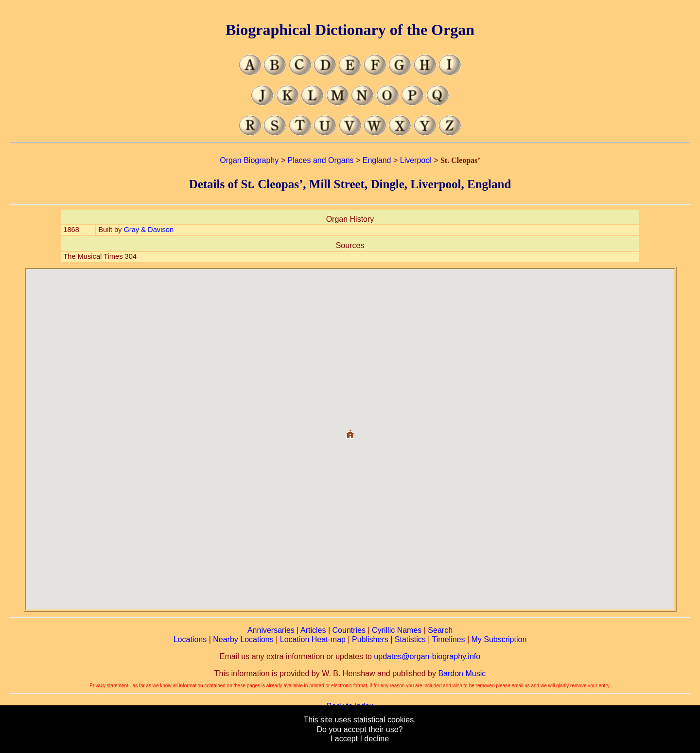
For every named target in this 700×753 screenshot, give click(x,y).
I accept (344, 739)
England (377, 160)
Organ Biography (249, 160)
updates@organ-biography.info (427, 656)
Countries (349, 630)
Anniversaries (271, 630)
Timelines (449, 639)
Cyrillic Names (397, 630)
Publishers (370, 639)
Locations (190, 639)
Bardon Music (462, 673)
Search (440, 630)
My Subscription (499, 639)
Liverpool (416, 160)
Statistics (410, 639)
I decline (374, 739)
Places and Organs (320, 160)
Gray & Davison (149, 230)
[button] (350, 430)
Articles (313, 630)
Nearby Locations (243, 639)
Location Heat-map (313, 639)
